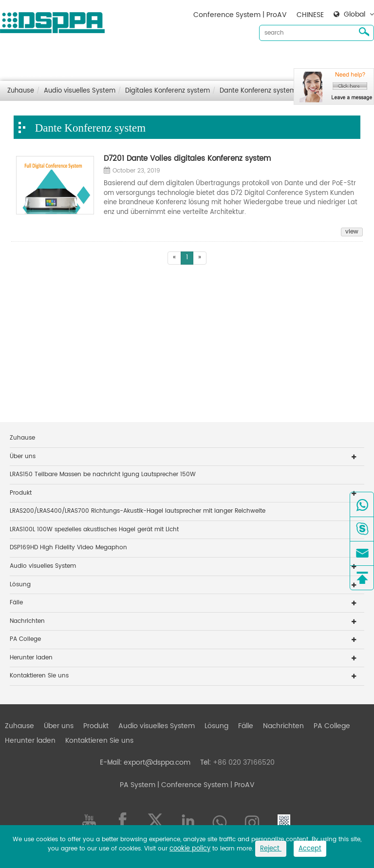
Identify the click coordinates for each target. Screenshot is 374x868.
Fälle (246, 59)
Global (355, 15)
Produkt (96, 59)
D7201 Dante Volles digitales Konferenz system (187, 159)
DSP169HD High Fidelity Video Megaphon (68, 548)
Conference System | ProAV (240, 15)
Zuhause (19, 59)
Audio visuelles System (157, 59)
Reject (271, 849)
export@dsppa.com (157, 762)
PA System (138, 785)
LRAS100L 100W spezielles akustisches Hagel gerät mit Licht (94, 530)
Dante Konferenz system (258, 91)
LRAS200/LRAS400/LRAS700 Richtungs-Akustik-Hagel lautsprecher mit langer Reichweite (138, 511)
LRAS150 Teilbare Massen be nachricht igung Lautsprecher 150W (103, 474)
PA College (25, 639)
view (352, 232)
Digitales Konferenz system (168, 91)
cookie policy (190, 849)
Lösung (216, 59)
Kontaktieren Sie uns (39, 74)
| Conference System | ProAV (205, 785)
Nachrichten (283, 59)
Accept (310, 849)
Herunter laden (339, 59)
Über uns (59, 59)
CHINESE (310, 15)
